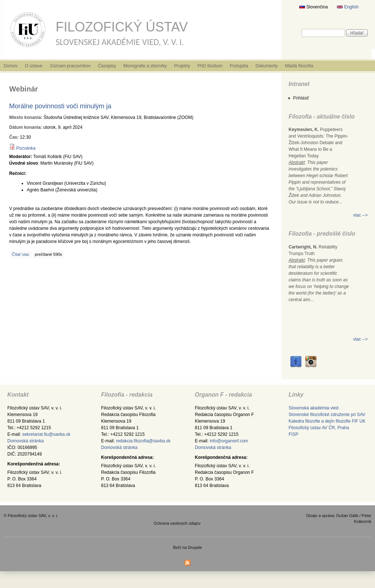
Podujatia (239, 66)
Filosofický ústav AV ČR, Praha (319, 428)
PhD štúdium (210, 66)
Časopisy (107, 66)
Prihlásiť (301, 98)
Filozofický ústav (122, 27)
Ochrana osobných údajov (177, 523)
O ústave (34, 66)
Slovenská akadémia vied (313, 408)
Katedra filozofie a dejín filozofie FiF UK (327, 421)
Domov (11, 66)
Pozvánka (26, 148)
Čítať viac (21, 254)
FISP (294, 434)
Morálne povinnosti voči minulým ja (60, 106)
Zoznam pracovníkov (70, 66)
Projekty (182, 66)
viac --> (360, 215)
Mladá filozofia (299, 66)
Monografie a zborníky (145, 66)
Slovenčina (313, 7)
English (348, 7)
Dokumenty (267, 66)
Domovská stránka (25, 441)
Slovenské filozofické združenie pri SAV (327, 415)
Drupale (195, 547)
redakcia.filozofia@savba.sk (143, 441)
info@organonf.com (229, 441)
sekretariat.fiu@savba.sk (47, 434)
